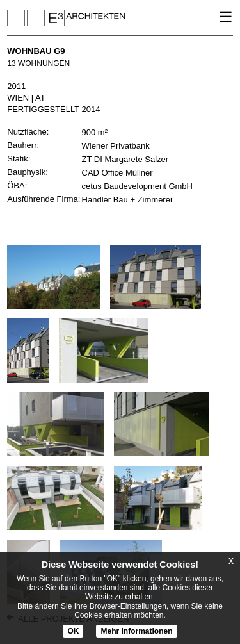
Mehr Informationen (136, 631)
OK (73, 631)
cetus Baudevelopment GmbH (137, 186)
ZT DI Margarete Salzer (125, 159)
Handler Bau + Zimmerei (127, 200)
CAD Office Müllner (117, 173)
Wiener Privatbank (116, 146)
